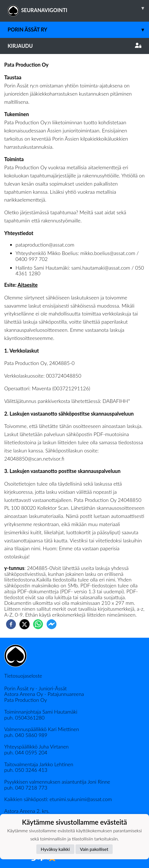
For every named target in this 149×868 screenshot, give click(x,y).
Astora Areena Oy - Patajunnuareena (44, 694)
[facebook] (11, 624)
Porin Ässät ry (78, 30)
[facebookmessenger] (52, 624)
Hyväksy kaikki (55, 849)
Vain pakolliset (94, 849)
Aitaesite (27, 285)
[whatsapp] (38, 624)
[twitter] (25, 624)
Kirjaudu (74, 46)
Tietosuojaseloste (23, 676)
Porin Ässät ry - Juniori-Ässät (35, 688)
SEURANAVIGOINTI (78, 8)
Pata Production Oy (25, 700)
